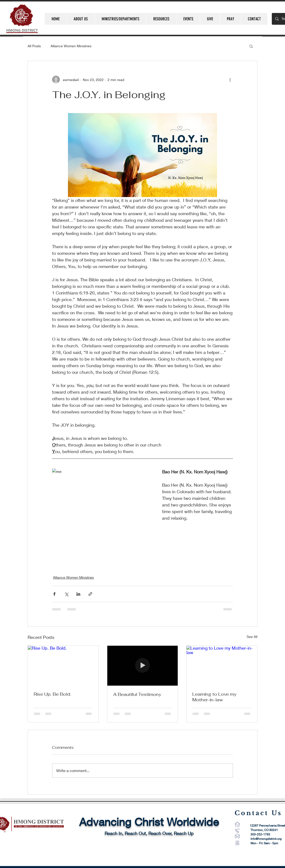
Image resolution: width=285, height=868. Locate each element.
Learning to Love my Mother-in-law (214, 697)
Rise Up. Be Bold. (52, 694)
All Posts (34, 46)
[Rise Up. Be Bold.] (63, 666)
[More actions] (230, 80)
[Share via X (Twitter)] (66, 594)
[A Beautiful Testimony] (143, 666)
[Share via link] (90, 594)
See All (252, 637)
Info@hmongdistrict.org (266, 839)
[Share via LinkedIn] (78, 594)
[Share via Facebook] (54, 594)
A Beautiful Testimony (137, 694)
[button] (251, 46)
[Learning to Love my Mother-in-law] (222, 666)
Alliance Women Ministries (71, 46)
